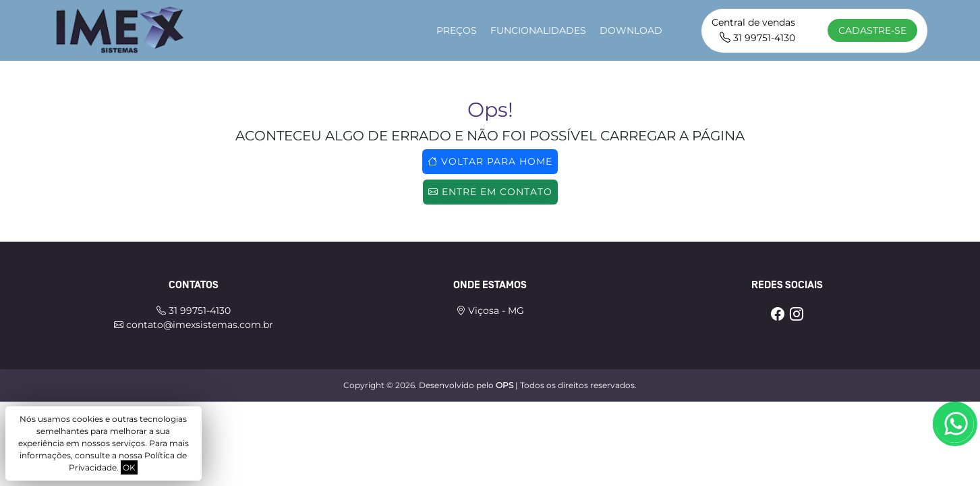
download (631, 30)
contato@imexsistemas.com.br (194, 325)
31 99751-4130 (757, 38)
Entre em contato (490, 192)
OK (129, 467)
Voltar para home (490, 161)
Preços (457, 30)
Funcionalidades (538, 30)
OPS (505, 385)
